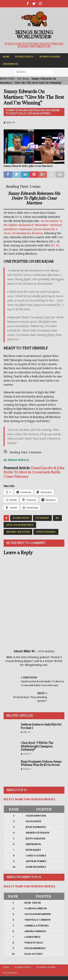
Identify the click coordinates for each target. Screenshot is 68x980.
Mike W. (11, 122)
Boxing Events (24, 57)
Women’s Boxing (50, 57)
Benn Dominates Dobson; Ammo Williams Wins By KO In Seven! (41, 763)
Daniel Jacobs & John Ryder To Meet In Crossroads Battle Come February (34, 472)
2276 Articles (46, 651)
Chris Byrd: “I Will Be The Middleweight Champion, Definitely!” (37, 746)
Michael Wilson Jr (18, 532)
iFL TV (55, 245)
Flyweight (42, 518)
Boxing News (21, 518)
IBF (57, 518)
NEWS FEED (7, 79)
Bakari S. (27, 754)
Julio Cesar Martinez (20, 525)
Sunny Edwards (46, 532)
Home (6, 57)
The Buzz (23, 79)
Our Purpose (11, 64)
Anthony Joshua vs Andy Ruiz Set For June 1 (41, 726)
